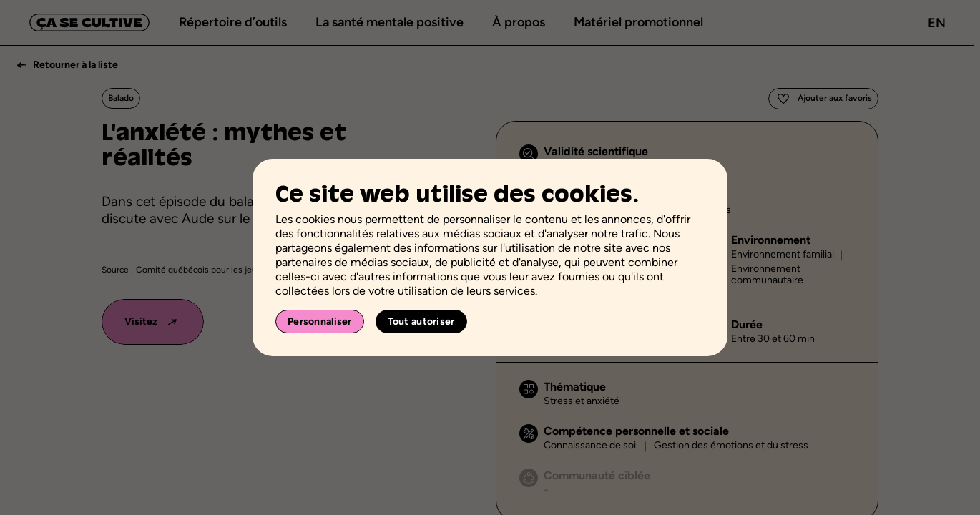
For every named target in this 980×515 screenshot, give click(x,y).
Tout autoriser (421, 322)
